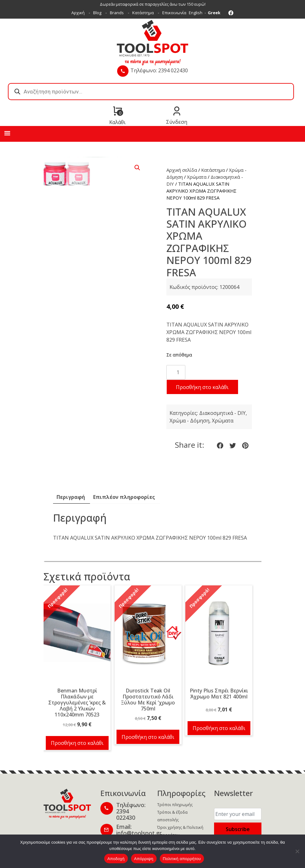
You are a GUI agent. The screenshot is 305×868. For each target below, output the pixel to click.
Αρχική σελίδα (182, 170)
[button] (137, 168)
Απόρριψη (144, 859)
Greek (214, 13)
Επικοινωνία (174, 13)
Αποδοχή (116, 859)
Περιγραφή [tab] (71, 497)
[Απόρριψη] (297, 851)
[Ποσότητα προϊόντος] (176, 372)
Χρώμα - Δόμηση (189, 421)
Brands (117, 13)
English (196, 13)
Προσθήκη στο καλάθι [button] (77, 743)
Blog (97, 13)
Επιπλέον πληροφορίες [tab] (124, 497)
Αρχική (78, 13)
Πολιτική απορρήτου (182, 859)
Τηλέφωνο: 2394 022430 (159, 70)
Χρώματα (197, 177)
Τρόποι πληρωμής (175, 805)
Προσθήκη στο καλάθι (202, 387)
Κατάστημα (143, 13)
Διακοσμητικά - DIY (222, 413)
